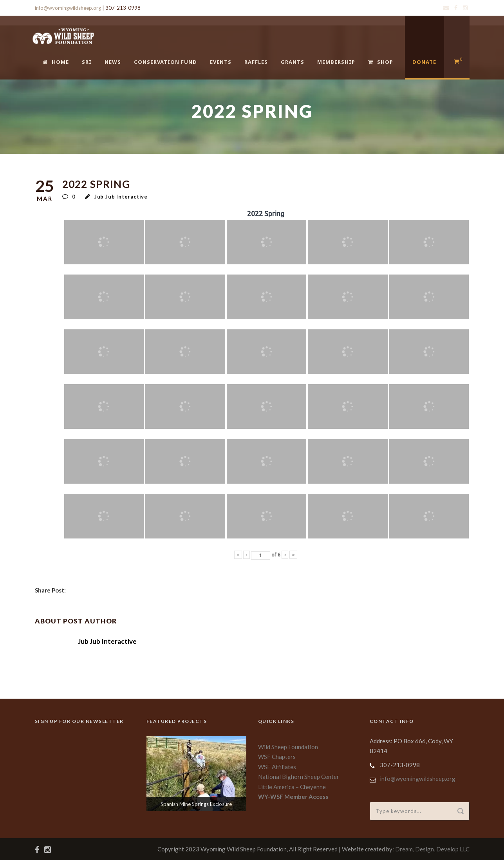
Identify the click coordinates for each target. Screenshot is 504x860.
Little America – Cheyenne (292, 787)
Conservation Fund (165, 62)
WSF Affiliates (277, 767)
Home (56, 62)
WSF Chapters (277, 757)
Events (221, 62)
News (113, 62)
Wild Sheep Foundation (288, 747)
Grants (293, 62)
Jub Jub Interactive (121, 197)
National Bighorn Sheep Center (299, 777)
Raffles (256, 62)
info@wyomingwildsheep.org (68, 8)
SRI (87, 62)
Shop (381, 62)
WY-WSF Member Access (293, 797)
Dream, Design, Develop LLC (432, 849)
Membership (336, 62)
